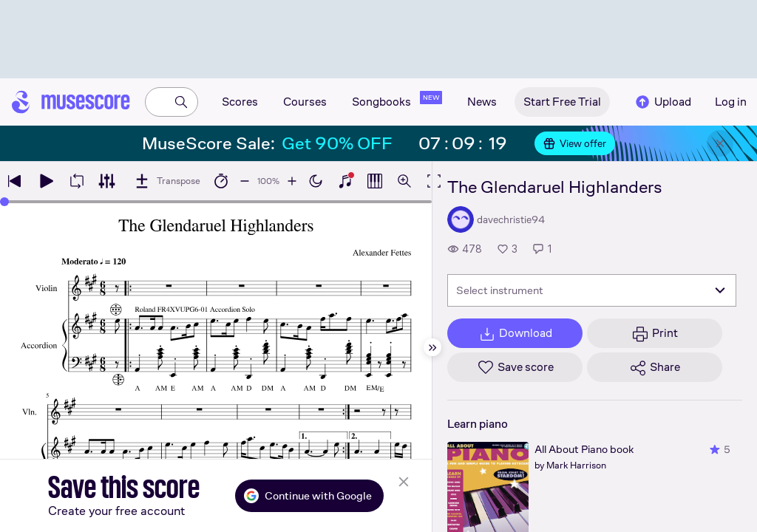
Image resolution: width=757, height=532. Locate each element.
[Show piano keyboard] (345, 181)
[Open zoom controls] (404, 181)
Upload (662, 102)
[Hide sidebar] (432, 347)
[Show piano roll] (375, 181)
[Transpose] (167, 181)
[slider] (4, 202)
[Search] (181, 102)
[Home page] (71, 102)
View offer (575, 143)
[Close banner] (720, 143)
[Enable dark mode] (316, 181)
